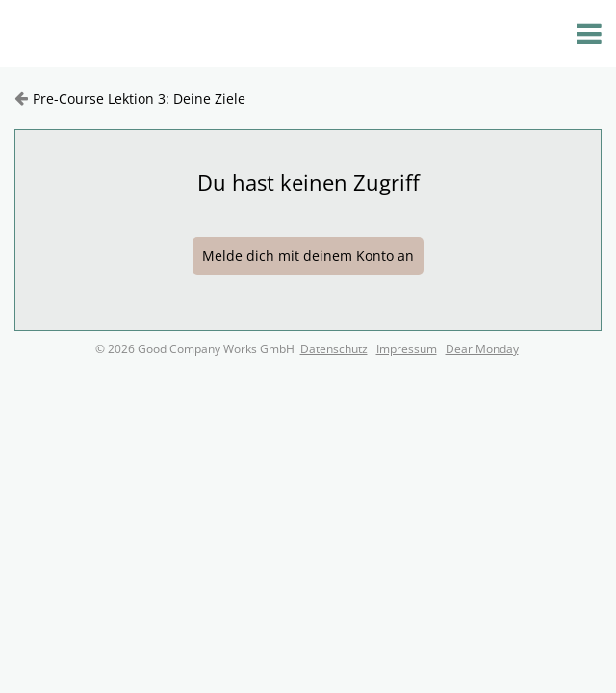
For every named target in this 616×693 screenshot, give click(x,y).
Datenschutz (334, 349)
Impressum (407, 349)
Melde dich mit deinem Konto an (308, 256)
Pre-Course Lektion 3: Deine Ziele (139, 99)
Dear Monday (482, 349)
